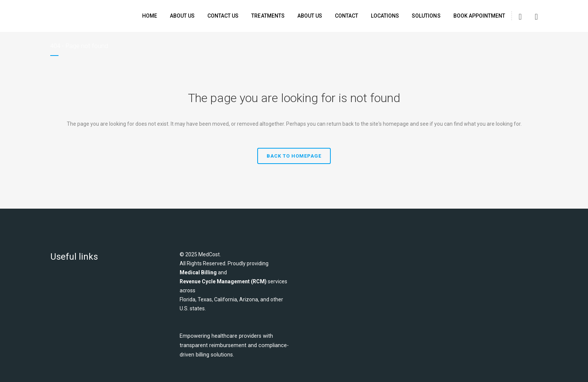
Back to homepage (294, 156)
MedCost (209, 254)
